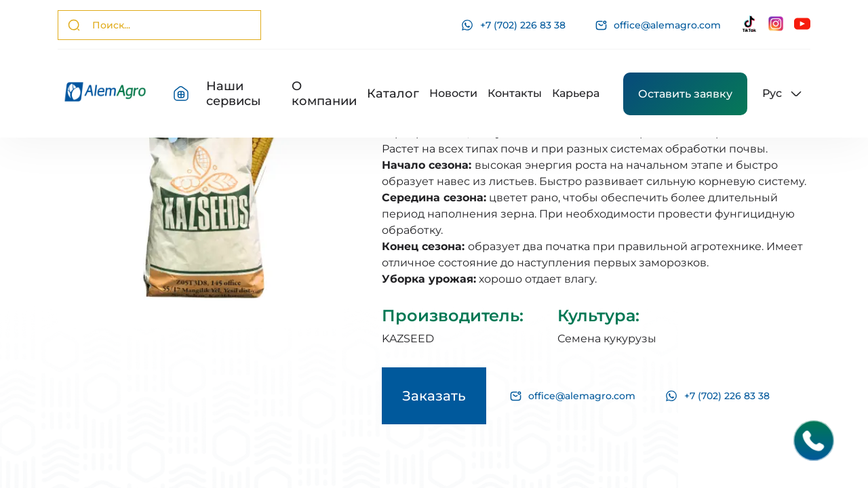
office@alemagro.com (658, 25)
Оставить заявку (685, 94)
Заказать (434, 396)
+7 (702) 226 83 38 (513, 25)
